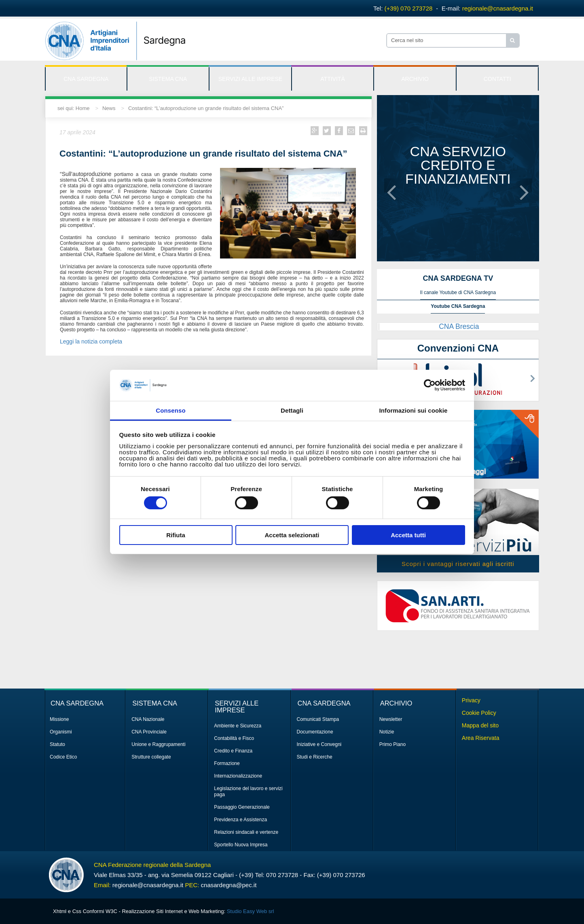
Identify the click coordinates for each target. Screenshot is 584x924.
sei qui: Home (73, 108)
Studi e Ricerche (315, 757)
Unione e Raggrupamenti (158, 744)
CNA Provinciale (149, 732)
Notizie (387, 732)
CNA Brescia (459, 326)
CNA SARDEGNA (86, 79)
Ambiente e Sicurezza (238, 726)
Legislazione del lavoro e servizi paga (248, 792)
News (109, 108)
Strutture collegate (151, 757)
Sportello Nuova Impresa (241, 845)
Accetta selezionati (292, 535)
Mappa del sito (480, 725)
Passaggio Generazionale (242, 807)
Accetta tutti (408, 535)
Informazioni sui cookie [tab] (414, 410)
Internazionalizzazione (238, 776)
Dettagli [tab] (292, 410)
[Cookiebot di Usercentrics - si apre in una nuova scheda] (430, 385)
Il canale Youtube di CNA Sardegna (458, 292)
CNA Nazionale (148, 719)
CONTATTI (497, 79)
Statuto (57, 744)
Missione (59, 719)
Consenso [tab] (170, 410)
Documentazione (315, 732)
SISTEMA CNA (168, 79)
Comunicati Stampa (318, 719)
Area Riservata (481, 738)
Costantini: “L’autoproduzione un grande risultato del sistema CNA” (206, 108)
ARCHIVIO (415, 79)
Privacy (471, 700)
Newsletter (391, 719)
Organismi (61, 732)
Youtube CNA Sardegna (458, 306)
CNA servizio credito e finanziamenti (458, 165)
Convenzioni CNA (458, 348)
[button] (391, 185)
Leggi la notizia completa (92, 341)
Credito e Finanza (233, 751)
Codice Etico (63, 757)
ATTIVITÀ (332, 79)
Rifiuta (176, 535)
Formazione (227, 763)
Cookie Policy (479, 713)
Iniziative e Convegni (319, 744)
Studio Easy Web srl (251, 911)
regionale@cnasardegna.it (498, 8)
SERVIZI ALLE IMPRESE (250, 79)
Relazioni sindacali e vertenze (246, 832)
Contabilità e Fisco (234, 738)
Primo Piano (393, 744)
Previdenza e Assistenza (240, 820)
